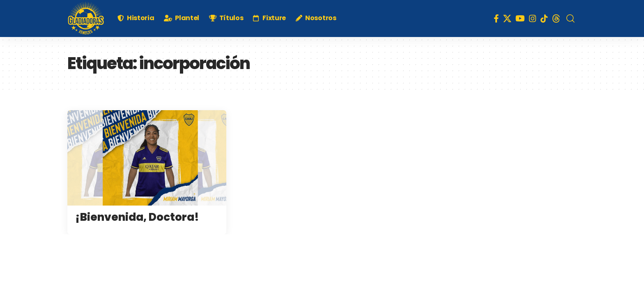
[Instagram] (533, 18)
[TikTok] (544, 18)
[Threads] (556, 18)
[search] (570, 18)
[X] (507, 18)
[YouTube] (520, 18)
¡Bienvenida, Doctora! (137, 217)
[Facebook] (496, 18)
